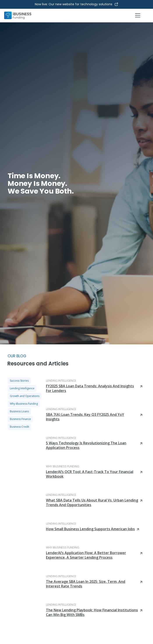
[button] (137, 15)
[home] (18, 15)
